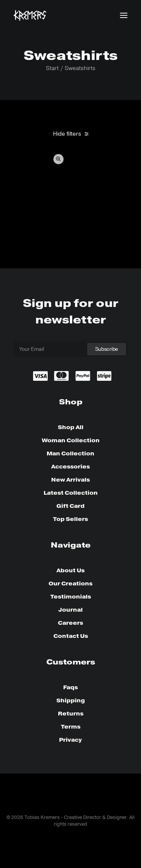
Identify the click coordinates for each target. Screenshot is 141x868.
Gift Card (70, 506)
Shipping (71, 700)
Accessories (70, 467)
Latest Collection (71, 493)
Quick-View (58, 159)
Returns (71, 714)
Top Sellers (70, 519)
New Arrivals (70, 480)
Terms (71, 727)
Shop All (71, 427)
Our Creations (70, 584)
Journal (70, 610)
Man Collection (70, 453)
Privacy (70, 740)
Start (52, 68)
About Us (70, 570)
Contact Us (71, 636)
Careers (70, 623)
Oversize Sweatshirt (40, 235)
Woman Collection (71, 440)
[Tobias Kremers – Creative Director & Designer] (30, 15)
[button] (124, 15)
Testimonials (71, 597)
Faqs (70, 687)
